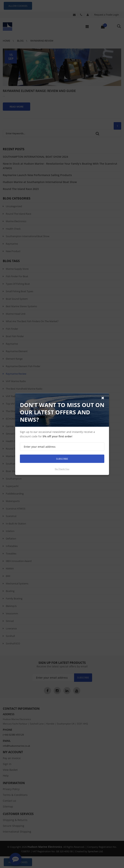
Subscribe (62, 459)
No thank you (62, 469)
